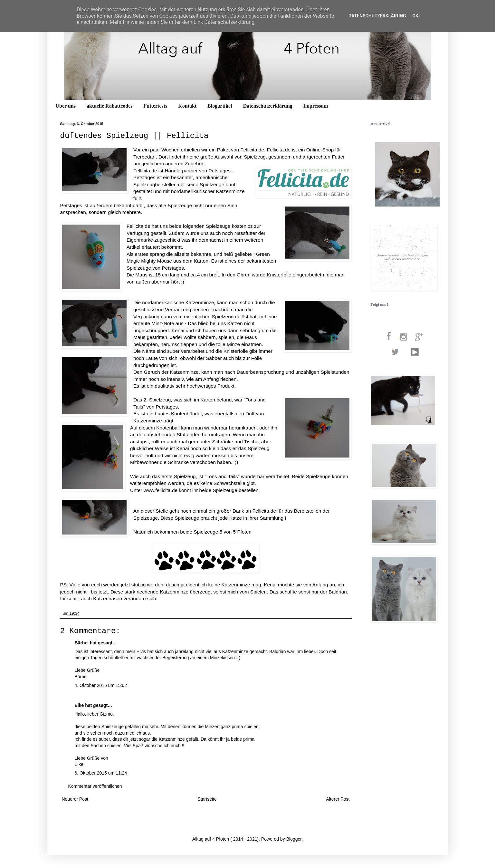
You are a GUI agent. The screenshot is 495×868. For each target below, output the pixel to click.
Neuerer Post (75, 799)
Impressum (316, 106)
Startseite (207, 799)
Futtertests (156, 106)
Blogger (294, 839)
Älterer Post (338, 799)
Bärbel (82, 643)
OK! (416, 16)
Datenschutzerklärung (268, 106)
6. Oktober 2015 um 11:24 (101, 773)
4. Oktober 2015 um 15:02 (101, 685)
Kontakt (187, 106)
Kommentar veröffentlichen (95, 786)
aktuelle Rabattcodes (110, 106)
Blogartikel (220, 106)
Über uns (66, 106)
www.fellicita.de (161, 490)
